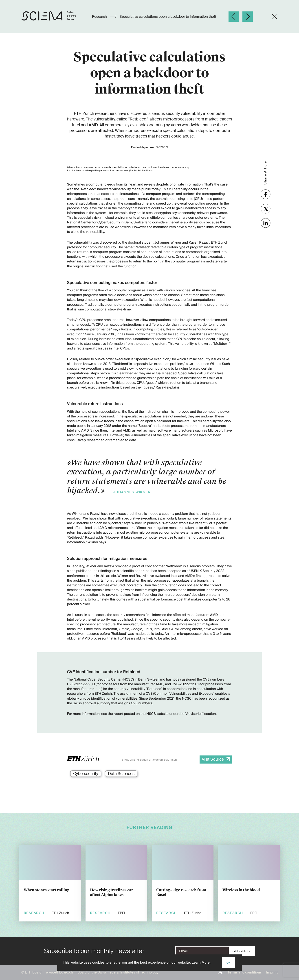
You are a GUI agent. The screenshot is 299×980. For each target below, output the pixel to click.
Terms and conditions (245, 972)
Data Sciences (121, 774)
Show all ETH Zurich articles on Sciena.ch (149, 760)
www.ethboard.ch (59, 972)
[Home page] (53, 17)
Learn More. (201, 963)
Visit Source (213, 759)
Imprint (272, 972)
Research (100, 17)
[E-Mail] (202, 951)
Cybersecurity (86, 774)
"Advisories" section (201, 714)
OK (228, 963)
